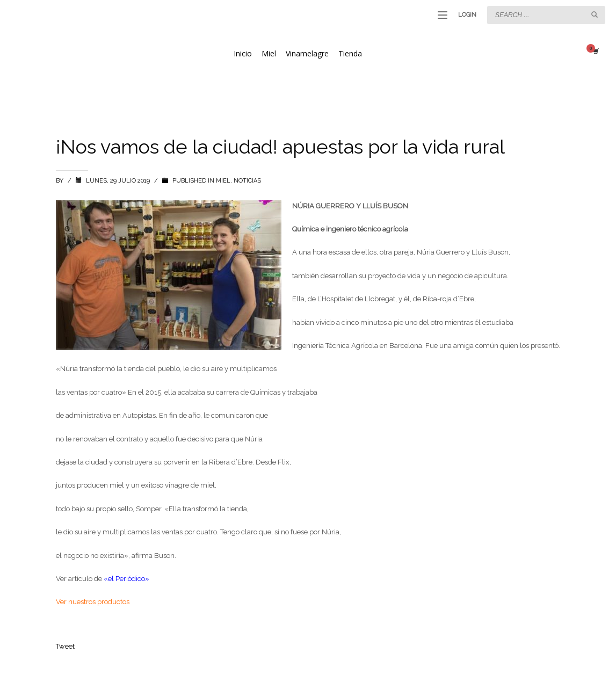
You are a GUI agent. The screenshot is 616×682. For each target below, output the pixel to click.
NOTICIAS (247, 181)
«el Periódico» (126, 579)
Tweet (65, 646)
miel (223, 181)
